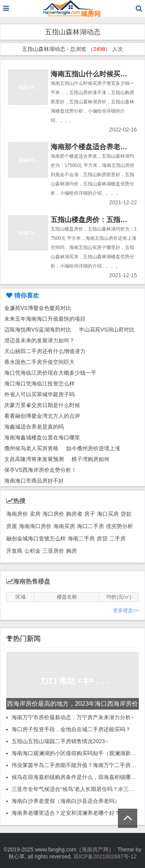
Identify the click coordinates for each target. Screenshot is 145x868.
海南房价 (17, 514)
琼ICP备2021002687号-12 (105, 856)
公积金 (32, 551)
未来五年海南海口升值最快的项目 (45, 319)
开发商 (14, 551)
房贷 (102, 538)
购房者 (74, 514)
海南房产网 (95, 849)
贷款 (126, 514)
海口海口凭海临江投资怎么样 (39, 384)
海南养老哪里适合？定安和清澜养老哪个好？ (66, 813)
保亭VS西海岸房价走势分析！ (40, 470)
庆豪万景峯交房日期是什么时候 (42, 405)
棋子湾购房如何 (90, 459)
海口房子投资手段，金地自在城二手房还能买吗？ (71, 729)
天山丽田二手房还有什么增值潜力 (45, 351)
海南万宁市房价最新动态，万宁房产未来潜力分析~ (73, 717)
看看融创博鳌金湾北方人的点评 (42, 416)
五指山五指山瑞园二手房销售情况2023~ (60, 741)
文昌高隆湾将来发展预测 (34, 459)
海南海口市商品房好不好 (34, 481)
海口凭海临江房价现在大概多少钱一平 (50, 373)
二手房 (118, 538)
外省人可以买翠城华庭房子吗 (39, 394)
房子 (90, 514)
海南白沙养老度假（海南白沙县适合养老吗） (66, 801)
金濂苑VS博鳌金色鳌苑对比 (38, 308)
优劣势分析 (119, 526)
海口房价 (53, 514)
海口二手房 (90, 526)
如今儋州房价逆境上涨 (93, 448)
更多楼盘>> (126, 610)
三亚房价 (53, 551)
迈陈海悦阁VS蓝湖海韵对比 (38, 330)
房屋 (12, 526)
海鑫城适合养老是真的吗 (34, 427)
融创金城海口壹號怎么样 (36, 538)
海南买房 (64, 526)
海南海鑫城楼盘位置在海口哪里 (42, 437)
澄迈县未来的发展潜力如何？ (39, 340)
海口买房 (108, 514)
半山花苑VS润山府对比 (107, 330)
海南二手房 (81, 538)
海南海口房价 (35, 526)
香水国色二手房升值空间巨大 (39, 362)
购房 (72, 551)
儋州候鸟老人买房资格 (31, 448)
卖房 (35, 514)
